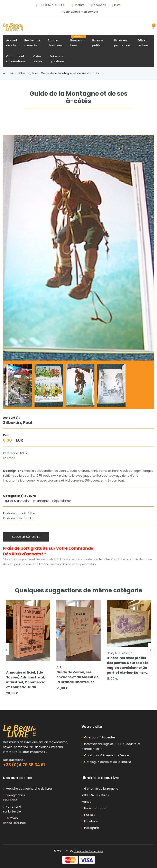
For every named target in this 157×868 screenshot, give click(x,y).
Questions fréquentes (99, 737)
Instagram (90, 828)
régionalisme (62, 501)
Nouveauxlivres (78, 41)
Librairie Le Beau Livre (88, 851)
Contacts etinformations (16, 59)
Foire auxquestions (57, 59)
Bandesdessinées (55, 43)
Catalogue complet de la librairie (107, 762)
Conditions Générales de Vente (106, 755)
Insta (117, 5)
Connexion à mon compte (81, 12)
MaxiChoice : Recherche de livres (28, 789)
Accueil (10, 73)
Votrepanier (38, 59)
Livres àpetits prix (99, 43)
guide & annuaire (18, 501)
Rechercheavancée (32, 43)
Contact (79, 5)
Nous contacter (94, 808)
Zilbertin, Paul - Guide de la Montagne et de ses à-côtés (59, 73)
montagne (41, 501)
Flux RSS (88, 815)
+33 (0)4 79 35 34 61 (52, 5)
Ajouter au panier (26, 537)
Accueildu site (12, 43)
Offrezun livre (143, 43)
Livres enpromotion (122, 43)
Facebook (99, 5)
